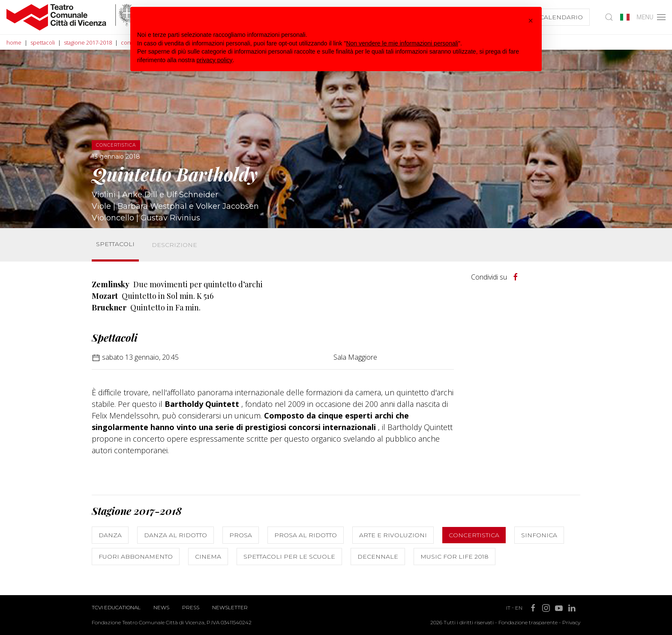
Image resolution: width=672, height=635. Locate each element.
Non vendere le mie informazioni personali (402, 43)
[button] (531, 21)
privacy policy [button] (215, 60)
